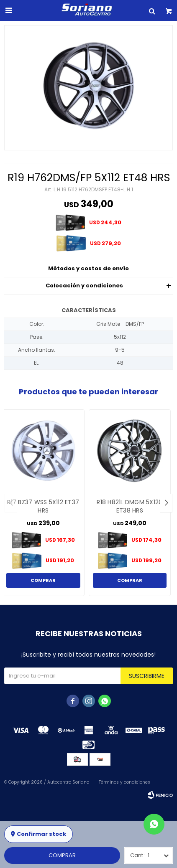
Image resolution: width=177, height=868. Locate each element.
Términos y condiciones (124, 782)
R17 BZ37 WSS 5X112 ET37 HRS (43, 506)
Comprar (62, 855)
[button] (166, 503)
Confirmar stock (41, 834)
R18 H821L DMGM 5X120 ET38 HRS (130, 506)
